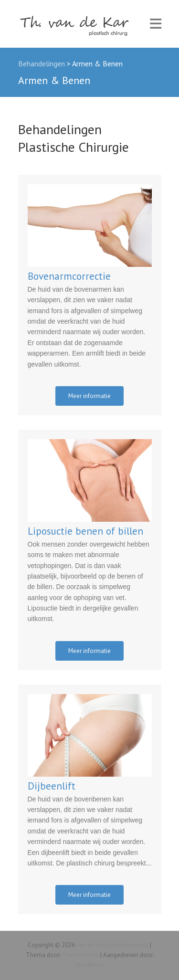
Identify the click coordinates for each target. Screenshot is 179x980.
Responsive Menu (156, 24)
